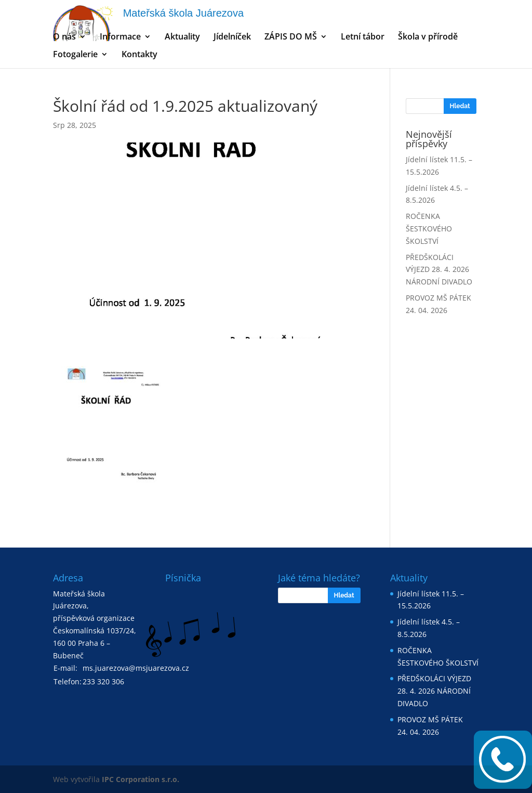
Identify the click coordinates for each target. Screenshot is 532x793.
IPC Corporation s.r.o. (141, 779)
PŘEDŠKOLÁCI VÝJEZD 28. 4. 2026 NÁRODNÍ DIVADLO (439, 270)
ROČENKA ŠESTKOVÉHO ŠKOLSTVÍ (429, 229)
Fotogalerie (75, 55)
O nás (64, 37)
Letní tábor (363, 37)
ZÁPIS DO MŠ (291, 37)
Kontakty (139, 55)
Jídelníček (232, 37)
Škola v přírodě (428, 37)
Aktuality (182, 37)
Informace (120, 37)
